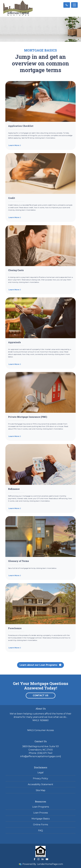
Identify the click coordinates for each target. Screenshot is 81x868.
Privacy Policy (40, 778)
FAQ (40, 831)
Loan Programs (41, 807)
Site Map (41, 790)
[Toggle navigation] (74, 5)
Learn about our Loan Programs (40, 665)
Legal (40, 773)
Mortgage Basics (41, 819)
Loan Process (41, 813)
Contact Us (41, 695)
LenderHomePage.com (50, 864)
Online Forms (40, 825)
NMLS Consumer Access (40, 730)
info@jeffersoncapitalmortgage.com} (41, 756)
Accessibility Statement (40, 784)
